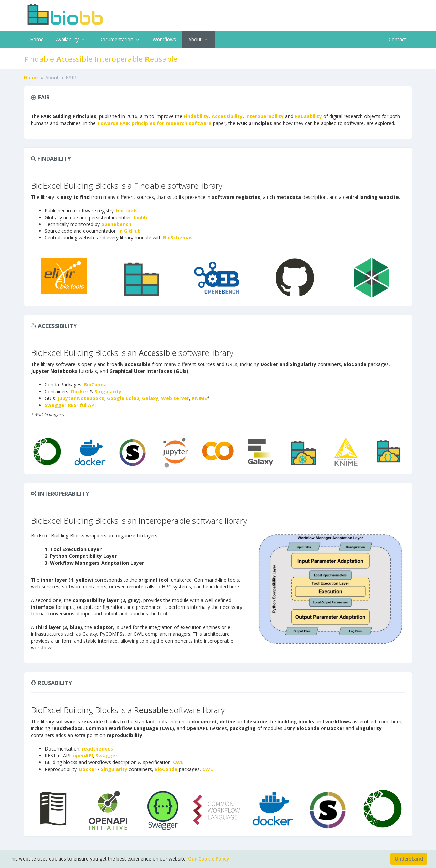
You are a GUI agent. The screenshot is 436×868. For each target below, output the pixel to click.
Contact (397, 39)
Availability (71, 39)
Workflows (164, 39)
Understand (409, 859)
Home (37, 39)
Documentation (120, 39)
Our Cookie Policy (209, 859)
